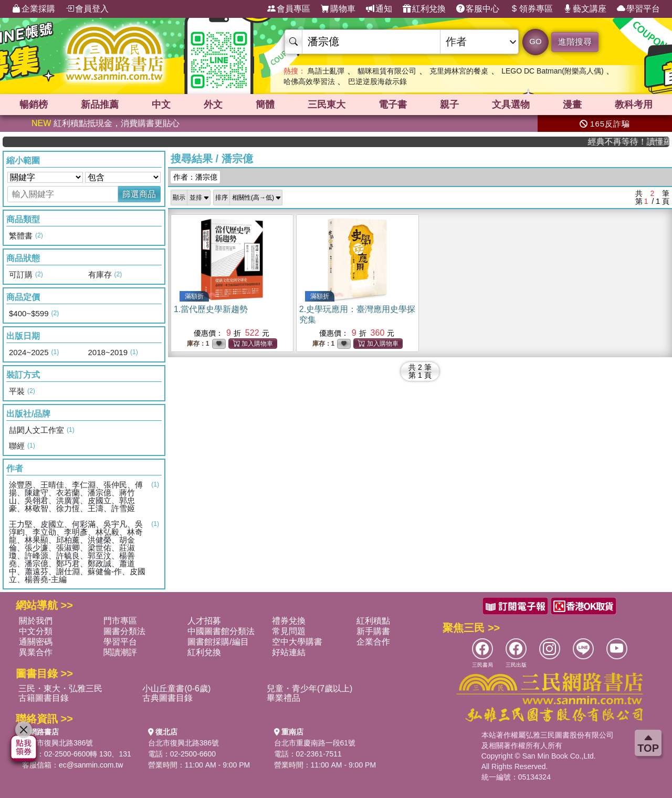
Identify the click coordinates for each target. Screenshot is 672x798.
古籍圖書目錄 (44, 698)
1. (211, 309)
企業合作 (373, 642)
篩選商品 (139, 194)
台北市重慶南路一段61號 (315, 743)
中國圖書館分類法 (221, 631)
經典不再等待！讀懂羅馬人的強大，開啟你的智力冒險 (638, 142)
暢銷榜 (34, 105)
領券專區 (531, 9)
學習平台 (638, 9)
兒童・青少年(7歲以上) (310, 688)
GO (535, 41)
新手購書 (373, 631)
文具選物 (511, 105)
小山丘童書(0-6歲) (176, 688)
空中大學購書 (297, 642)
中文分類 (36, 631)
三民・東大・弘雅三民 (60, 688)
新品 (100, 105)
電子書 (393, 105)
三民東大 (327, 105)
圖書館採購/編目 (218, 642)
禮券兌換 (289, 621)
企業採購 (34, 9)
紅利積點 (373, 621)
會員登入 (87, 9)
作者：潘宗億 (195, 177)
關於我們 (36, 621)
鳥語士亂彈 (326, 71)
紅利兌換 (424, 9)
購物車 (338, 9)
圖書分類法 (124, 631)
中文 (161, 105)
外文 (213, 105)
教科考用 (634, 105)
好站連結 (289, 652)
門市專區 (120, 621)
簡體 (265, 105)
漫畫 (572, 105)
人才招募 (204, 621)
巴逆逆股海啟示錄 (377, 81)
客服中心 (478, 9)
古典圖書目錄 (167, 698)
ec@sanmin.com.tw (91, 765)
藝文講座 (585, 9)
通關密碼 (36, 642)
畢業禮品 (283, 698)
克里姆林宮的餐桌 (459, 71)
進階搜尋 (575, 42)
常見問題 (289, 631)
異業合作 (36, 652)
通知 (379, 9)
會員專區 (289, 9)
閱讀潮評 (120, 652)
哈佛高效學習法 (309, 81)
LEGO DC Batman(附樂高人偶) (552, 71)
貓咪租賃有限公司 (387, 71)
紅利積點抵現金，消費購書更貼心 (106, 123)
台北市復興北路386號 (57, 743)
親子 (449, 105)
